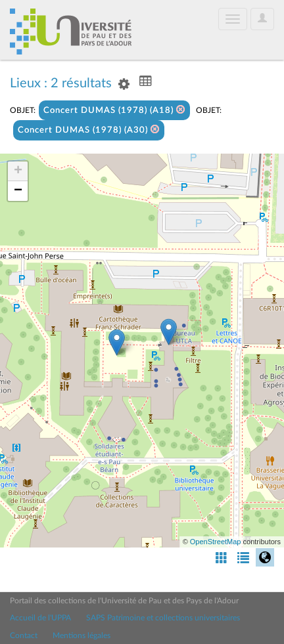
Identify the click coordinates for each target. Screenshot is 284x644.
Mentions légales (82, 635)
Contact (24, 635)
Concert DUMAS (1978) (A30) (89, 130)
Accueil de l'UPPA (40, 618)
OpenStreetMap (216, 542)
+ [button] (18, 171)
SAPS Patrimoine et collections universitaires (163, 618)
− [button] (18, 191)
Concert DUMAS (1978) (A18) (114, 110)
